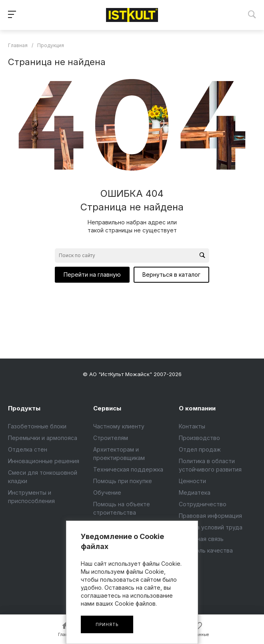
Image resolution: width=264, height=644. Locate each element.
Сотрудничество (203, 504)
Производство (199, 438)
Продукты (24, 408)
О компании (197, 408)
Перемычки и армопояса (43, 438)
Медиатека (195, 492)
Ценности (192, 481)
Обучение (107, 492)
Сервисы (107, 408)
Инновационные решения (44, 461)
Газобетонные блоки (37, 426)
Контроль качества (206, 550)
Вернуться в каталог (171, 274)
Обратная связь (201, 539)
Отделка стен (28, 449)
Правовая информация (210, 516)
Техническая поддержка (128, 469)
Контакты (192, 426)
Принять (107, 624)
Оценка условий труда (211, 527)
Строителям (111, 438)
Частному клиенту (119, 426)
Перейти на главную (92, 274)
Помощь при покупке (123, 481)
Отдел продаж (200, 449)
